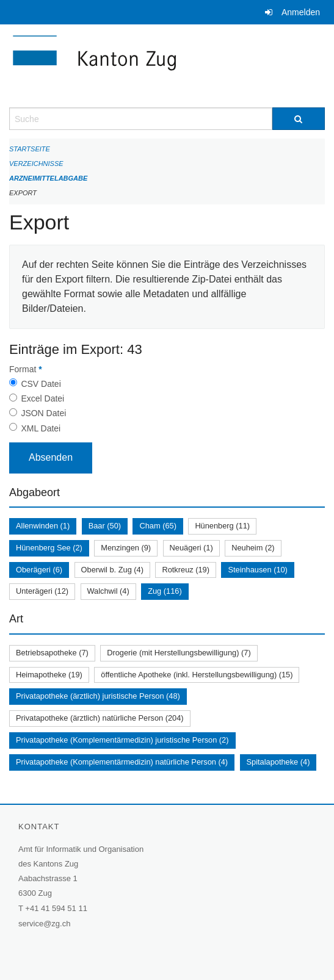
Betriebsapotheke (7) (52, 653)
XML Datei (41, 428)
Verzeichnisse (36, 164)
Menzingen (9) (126, 548)
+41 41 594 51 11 (56, 908)
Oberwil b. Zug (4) (112, 570)
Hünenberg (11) (222, 526)
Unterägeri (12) (42, 591)
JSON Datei (43, 413)
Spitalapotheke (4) (278, 762)
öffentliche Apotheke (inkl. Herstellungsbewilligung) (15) (197, 675)
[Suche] (299, 119)
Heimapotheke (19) (49, 675)
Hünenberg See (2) (49, 548)
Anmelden (301, 12)
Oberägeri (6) (39, 570)
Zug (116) (165, 591)
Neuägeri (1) (191, 548)
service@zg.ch (44, 924)
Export (23, 193)
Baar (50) (105, 526)
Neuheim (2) (253, 548)
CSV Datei (41, 384)
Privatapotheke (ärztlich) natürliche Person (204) (100, 718)
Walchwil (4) (108, 591)
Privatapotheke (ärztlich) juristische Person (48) (98, 696)
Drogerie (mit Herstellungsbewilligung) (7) (179, 653)
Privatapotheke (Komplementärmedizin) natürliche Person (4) (122, 762)
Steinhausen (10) (257, 570)
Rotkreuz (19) (186, 570)
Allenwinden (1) (43, 526)
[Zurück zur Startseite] (167, 66)
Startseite (30, 149)
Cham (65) (158, 526)
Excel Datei (42, 398)
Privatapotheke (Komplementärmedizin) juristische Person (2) (122, 740)
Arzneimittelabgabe (48, 178)
